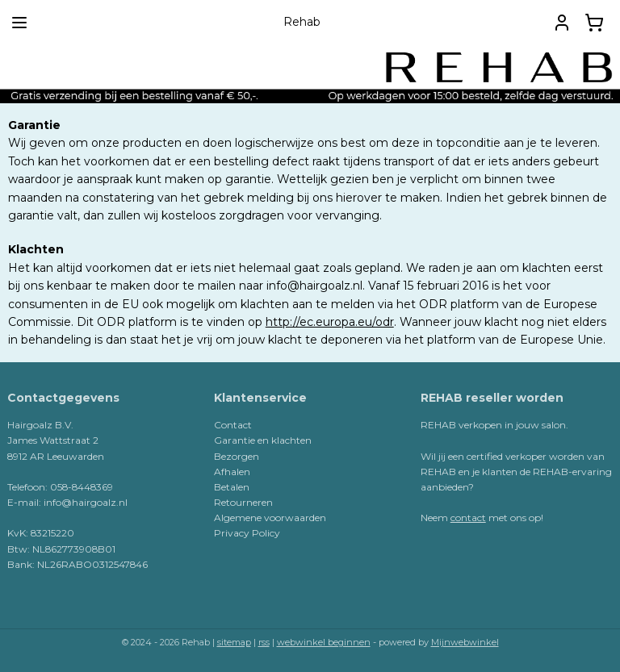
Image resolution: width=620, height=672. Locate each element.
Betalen (232, 487)
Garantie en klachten (263, 440)
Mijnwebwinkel (465, 642)
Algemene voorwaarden (270, 518)
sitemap (234, 642)
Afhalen (232, 472)
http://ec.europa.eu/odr (330, 322)
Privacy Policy (247, 533)
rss (264, 642)
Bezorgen (237, 456)
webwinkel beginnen (324, 642)
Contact (233, 425)
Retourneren (243, 502)
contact (468, 518)
